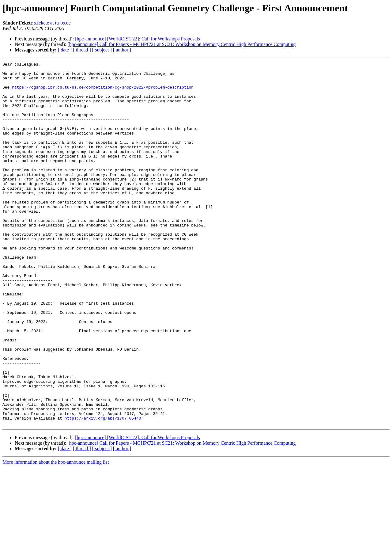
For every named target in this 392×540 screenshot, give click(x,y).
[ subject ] (102, 50)
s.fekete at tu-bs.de (52, 23)
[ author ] (122, 50)
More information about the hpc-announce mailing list (56, 535)
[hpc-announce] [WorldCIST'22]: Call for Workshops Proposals (138, 39)
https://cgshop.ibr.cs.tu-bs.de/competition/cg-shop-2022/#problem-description (103, 93)
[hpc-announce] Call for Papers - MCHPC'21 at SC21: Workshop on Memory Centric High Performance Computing (181, 44)
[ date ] (65, 50)
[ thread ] (82, 50)
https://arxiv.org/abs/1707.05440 (103, 490)
